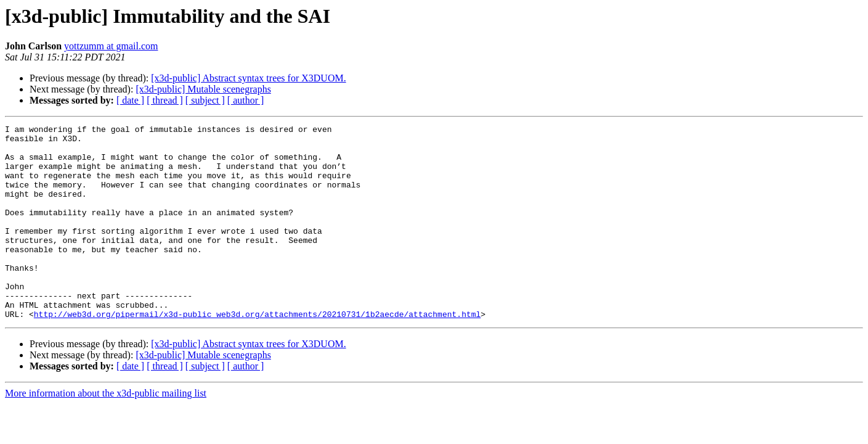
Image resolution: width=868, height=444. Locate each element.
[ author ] (246, 100)
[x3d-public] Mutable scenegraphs (203, 89)
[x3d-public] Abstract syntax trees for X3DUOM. (248, 78)
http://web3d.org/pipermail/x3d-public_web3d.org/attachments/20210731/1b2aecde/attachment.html (257, 353)
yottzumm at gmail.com (111, 46)
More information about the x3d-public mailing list (106, 432)
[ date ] (130, 100)
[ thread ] (165, 100)
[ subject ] (205, 100)
